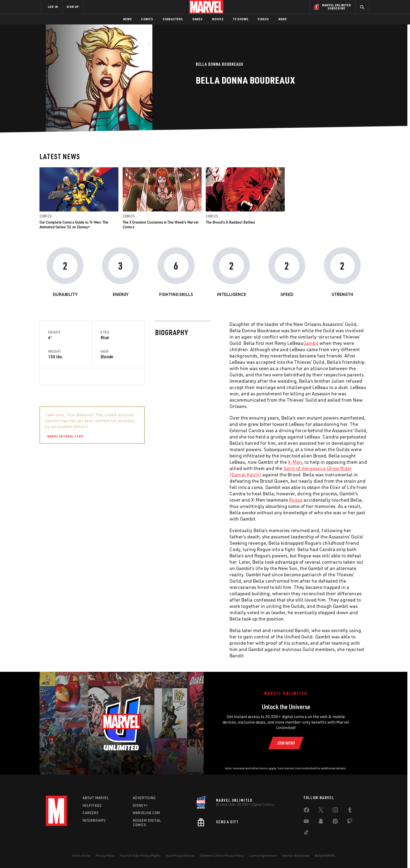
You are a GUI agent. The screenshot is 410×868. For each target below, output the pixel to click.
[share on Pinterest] (335, 822)
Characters (173, 19)
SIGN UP (73, 7)
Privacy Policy (105, 856)
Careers (91, 813)
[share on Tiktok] (306, 833)
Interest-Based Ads (296, 856)
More (283, 19)
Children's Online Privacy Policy (222, 856)
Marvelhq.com (146, 813)
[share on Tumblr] (350, 811)
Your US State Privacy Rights (140, 856)
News (127, 19)
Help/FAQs (92, 805)
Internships (94, 820)
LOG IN (53, 7)
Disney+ (140, 805)
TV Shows (241, 19)
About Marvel (96, 798)
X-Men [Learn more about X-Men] (179, 462)
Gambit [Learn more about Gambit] (195, 343)
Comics (147, 19)
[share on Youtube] (306, 822)
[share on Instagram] (335, 811)
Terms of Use (81, 856)
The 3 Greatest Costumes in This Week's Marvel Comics (161, 224)
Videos (263, 19)
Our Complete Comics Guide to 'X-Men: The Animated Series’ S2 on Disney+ (74, 224)
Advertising (144, 798)
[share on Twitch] (350, 822)
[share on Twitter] (321, 811)
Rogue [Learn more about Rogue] (180, 500)
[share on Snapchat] (321, 822)
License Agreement (263, 856)
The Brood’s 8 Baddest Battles (230, 222)
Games (197, 19)
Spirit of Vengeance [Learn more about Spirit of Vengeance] (189, 468)
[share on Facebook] (306, 811)
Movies (218, 19)
